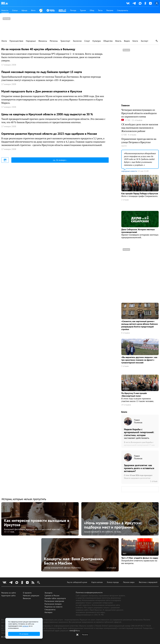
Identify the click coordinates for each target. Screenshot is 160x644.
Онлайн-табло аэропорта (55, 598)
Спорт (87, 41)
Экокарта (48, 593)
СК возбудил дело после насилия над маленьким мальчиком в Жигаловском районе (140, 128)
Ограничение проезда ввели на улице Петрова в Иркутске (139, 141)
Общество (108, 41)
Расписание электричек (54, 601)
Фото (33, 10)
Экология (77, 41)
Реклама (110, 10)
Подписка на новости (53, 607)
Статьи (15, 10)
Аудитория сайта (8, 596)
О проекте (27, 593)
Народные (31, 41)
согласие (25, 626)
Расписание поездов (53, 604)
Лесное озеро (129, 582)
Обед (92, 10)
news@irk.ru (75, 631)
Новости (5, 10)
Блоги (135, 41)
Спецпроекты (123, 10)
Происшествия (16, 41)
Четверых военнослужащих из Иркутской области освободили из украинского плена (139, 113)
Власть (118, 41)
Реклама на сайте (9, 593)
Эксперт (144, 41)
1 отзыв (154, 481)
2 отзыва (125, 200)
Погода (73, 10)
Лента (4, 41)
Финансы (43, 41)
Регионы (54, 41)
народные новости (129, 171)
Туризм (83, 10)
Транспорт (65, 41)
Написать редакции (31, 596)
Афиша (24, 10)
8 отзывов (126, 333)
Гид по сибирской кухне (77, 582)
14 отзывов (111, 568)
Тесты (100, 10)
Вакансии (27, 598)
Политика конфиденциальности (89, 592)
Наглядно (48, 612)
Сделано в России (52, 596)
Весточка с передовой (148, 582)
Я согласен (24, 634)
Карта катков (97, 582)
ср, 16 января (60, 160)
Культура (97, 41)
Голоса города (113, 582)
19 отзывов (126, 405)
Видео (127, 41)
